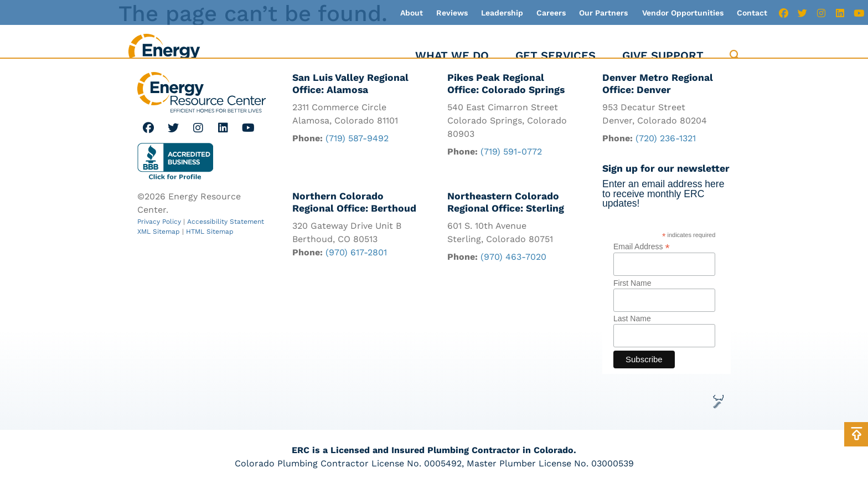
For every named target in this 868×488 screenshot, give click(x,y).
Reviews (452, 13)
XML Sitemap (159, 232)
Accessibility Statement (226, 222)
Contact (752, 13)
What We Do (452, 55)
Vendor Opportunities (683, 13)
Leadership (502, 13)
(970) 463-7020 (513, 257)
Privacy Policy (159, 222)
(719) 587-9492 (357, 138)
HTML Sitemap (210, 232)
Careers (551, 13)
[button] (735, 56)
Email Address (642, 246)
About (412, 13)
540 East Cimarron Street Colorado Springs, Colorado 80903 (507, 120)
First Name (632, 283)
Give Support (663, 55)
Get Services (556, 55)
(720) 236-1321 (666, 138)
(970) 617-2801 (356, 252)
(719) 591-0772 (511, 151)
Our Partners (603, 13)
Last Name (632, 319)
